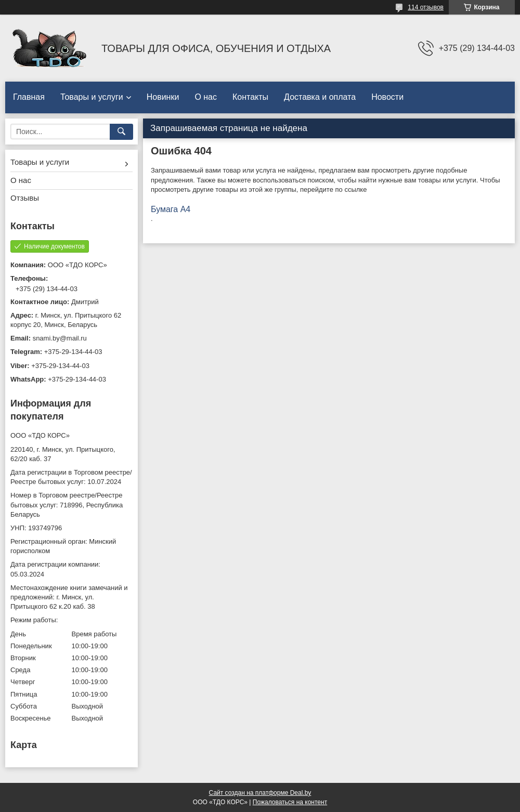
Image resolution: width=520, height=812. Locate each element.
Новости (387, 97)
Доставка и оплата (320, 97)
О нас (206, 97)
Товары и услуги (92, 97)
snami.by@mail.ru (60, 338)
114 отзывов (426, 7)
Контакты (250, 97)
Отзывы (25, 198)
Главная (29, 97)
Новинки (163, 97)
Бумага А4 (171, 209)
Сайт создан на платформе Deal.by (260, 793)
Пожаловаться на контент (290, 802)
